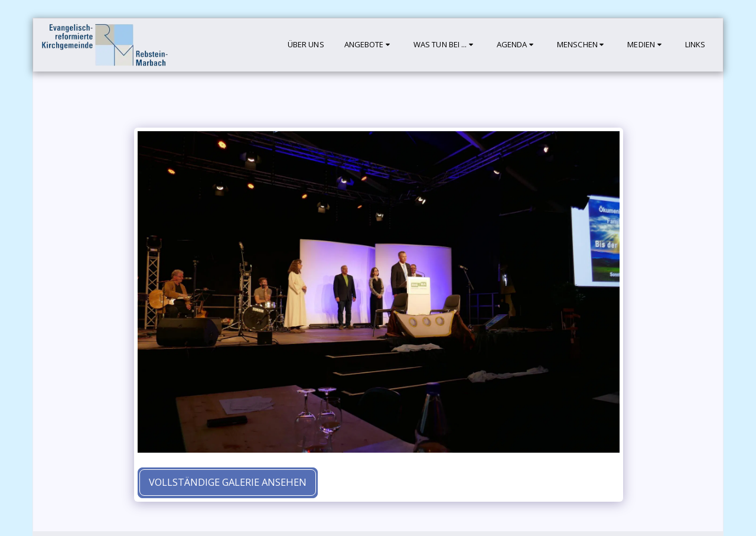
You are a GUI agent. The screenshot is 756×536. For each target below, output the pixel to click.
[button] (369, 45)
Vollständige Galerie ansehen (228, 482)
